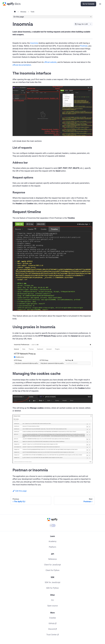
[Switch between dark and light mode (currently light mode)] (53, 525)
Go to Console (88, 4)
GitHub (52, 623)
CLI (52, 600)
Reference (53, 559)
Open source (53, 606)
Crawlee (52, 618)
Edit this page (20, 491)
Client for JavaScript (53, 565)
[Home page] (15, 12)
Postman (84, 46)
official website (50, 62)
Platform (52, 547)
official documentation (22, 65)
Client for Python (52, 570)
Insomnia (34, 43)
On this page (19, 17)
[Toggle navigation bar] (100, 4)
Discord (53, 629)
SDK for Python (53, 588)
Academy (52, 541)
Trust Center (52, 635)
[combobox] (91, 24)
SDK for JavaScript (52, 582)
